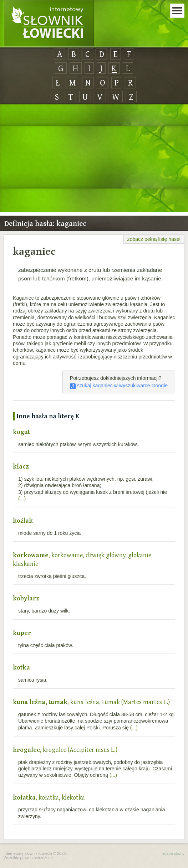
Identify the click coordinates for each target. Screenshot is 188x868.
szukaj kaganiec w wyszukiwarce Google (119, 386)
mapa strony (174, 853)
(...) (22, 498)
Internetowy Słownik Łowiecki (49, 24)
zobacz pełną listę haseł (154, 239)
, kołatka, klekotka (49, 797)
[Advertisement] (94, 159)
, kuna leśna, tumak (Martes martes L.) (91, 702)
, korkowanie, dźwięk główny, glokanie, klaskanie (83, 559)
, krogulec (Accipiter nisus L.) (65, 750)
